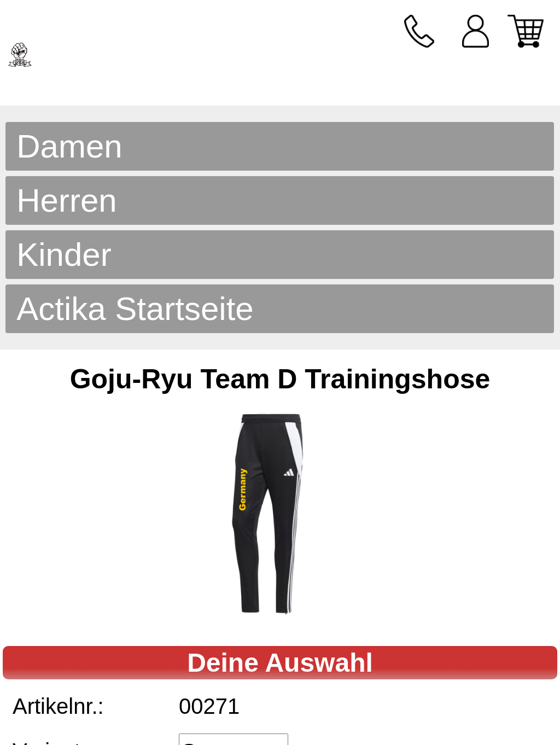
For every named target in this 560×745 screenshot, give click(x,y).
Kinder (64, 255)
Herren (66, 200)
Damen (69, 146)
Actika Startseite (135, 309)
